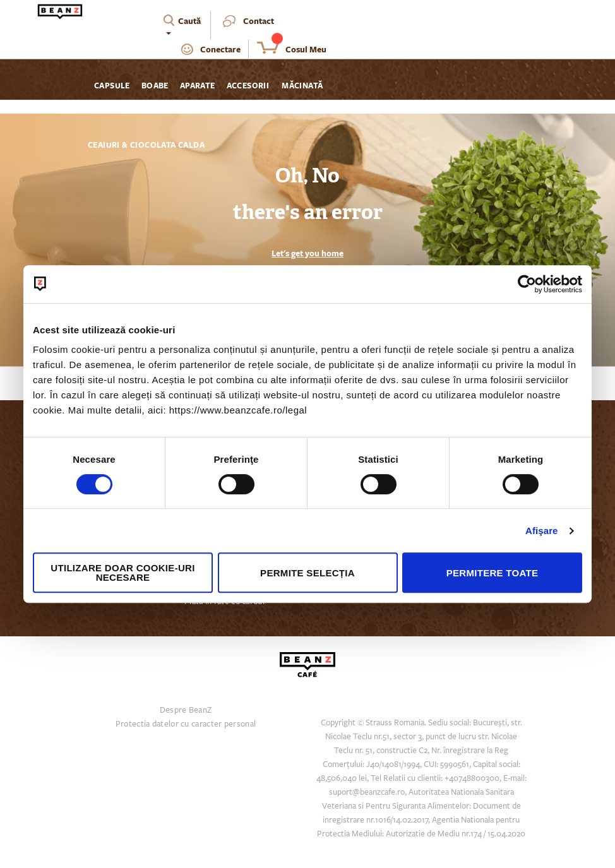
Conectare (220, 49)
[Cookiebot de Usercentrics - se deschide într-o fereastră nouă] (527, 284)
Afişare (542, 531)
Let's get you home (307, 253)
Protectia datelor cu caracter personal (186, 724)
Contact (259, 21)
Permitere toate (493, 573)
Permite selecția (307, 573)
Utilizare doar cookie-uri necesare (122, 573)
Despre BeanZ (186, 710)
